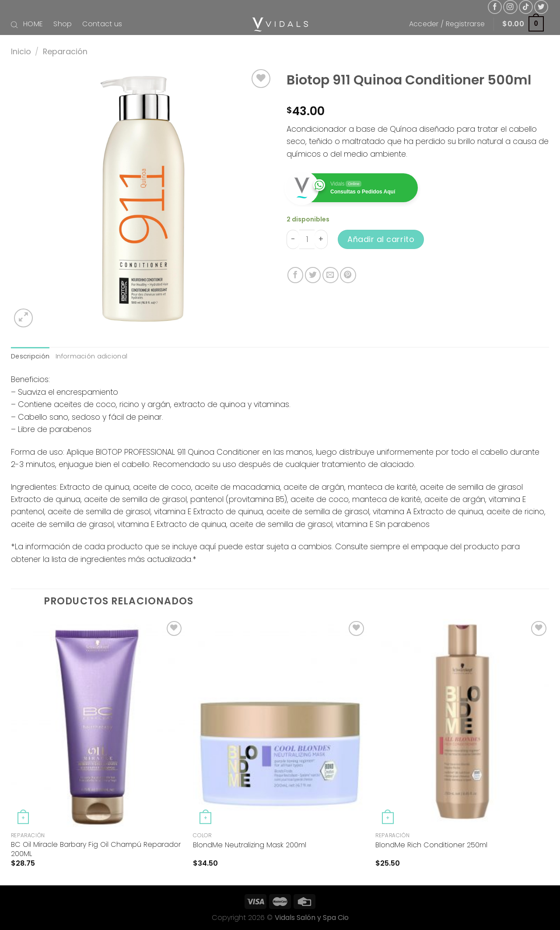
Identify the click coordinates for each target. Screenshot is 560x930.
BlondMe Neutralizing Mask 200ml (250, 845)
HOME (33, 24)
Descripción (30, 356)
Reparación (65, 51)
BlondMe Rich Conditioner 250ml (431, 845)
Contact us (102, 24)
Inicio (21, 51)
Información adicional (91, 356)
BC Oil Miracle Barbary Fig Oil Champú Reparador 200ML (96, 849)
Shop (63, 24)
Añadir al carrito (381, 239)
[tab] (30, 356)
